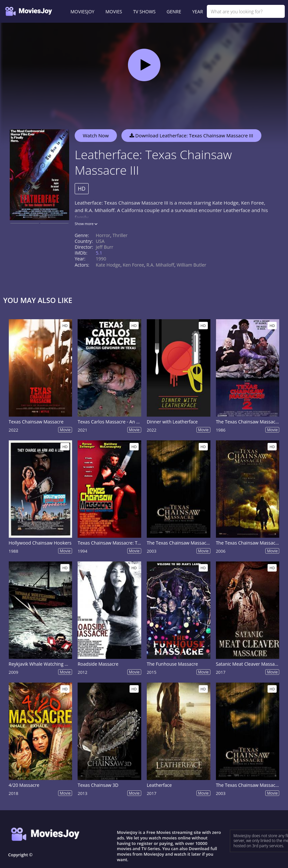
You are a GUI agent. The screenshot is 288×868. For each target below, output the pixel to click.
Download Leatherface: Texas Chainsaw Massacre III (191, 135)
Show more (86, 224)
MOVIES (114, 12)
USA (100, 241)
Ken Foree (133, 265)
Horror (103, 235)
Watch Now (96, 135)
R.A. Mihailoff (160, 265)
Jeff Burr (105, 247)
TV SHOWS (144, 12)
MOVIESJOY (82, 12)
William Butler (191, 265)
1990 (101, 259)
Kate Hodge (108, 265)
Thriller (120, 235)
